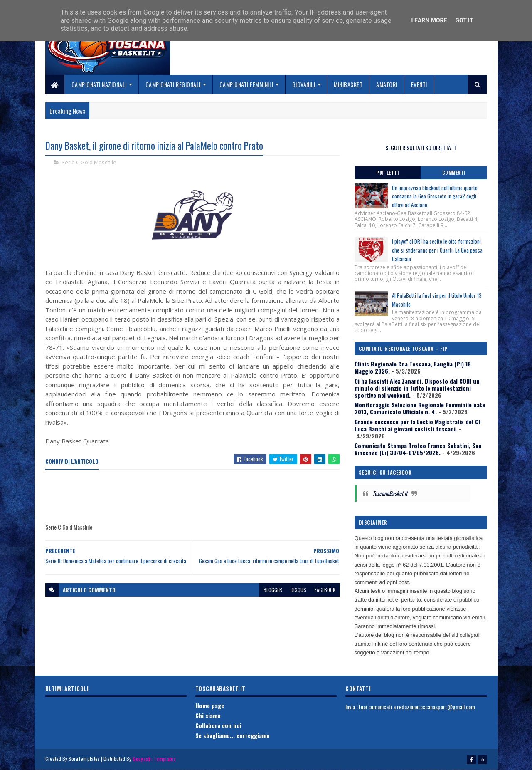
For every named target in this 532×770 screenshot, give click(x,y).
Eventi (419, 84)
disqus (298, 590)
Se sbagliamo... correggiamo (233, 735)
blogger (273, 590)
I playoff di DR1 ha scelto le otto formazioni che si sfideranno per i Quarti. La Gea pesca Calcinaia (437, 250)
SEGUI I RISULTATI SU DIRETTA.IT (421, 147)
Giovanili (304, 84)
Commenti (454, 173)
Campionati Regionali (173, 84)
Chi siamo (208, 715)
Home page (210, 705)
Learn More (429, 20)
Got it (464, 20)
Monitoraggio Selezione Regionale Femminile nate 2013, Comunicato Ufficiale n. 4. (420, 408)
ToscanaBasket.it (390, 493)
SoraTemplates (84, 759)
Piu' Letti (387, 173)
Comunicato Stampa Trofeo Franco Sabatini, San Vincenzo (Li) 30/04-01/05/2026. (418, 449)
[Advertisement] (197, 497)
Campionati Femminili (246, 84)
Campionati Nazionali (99, 84)
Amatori (387, 84)
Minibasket (348, 84)
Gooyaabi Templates (154, 759)
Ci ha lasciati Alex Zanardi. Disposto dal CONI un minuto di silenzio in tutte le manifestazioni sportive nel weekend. (417, 388)
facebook (325, 590)
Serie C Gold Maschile (89, 162)
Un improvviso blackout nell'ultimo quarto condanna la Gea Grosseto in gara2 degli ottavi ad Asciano (435, 196)
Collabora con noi (218, 725)
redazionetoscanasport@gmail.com (436, 707)
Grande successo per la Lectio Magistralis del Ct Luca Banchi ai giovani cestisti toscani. (418, 425)
